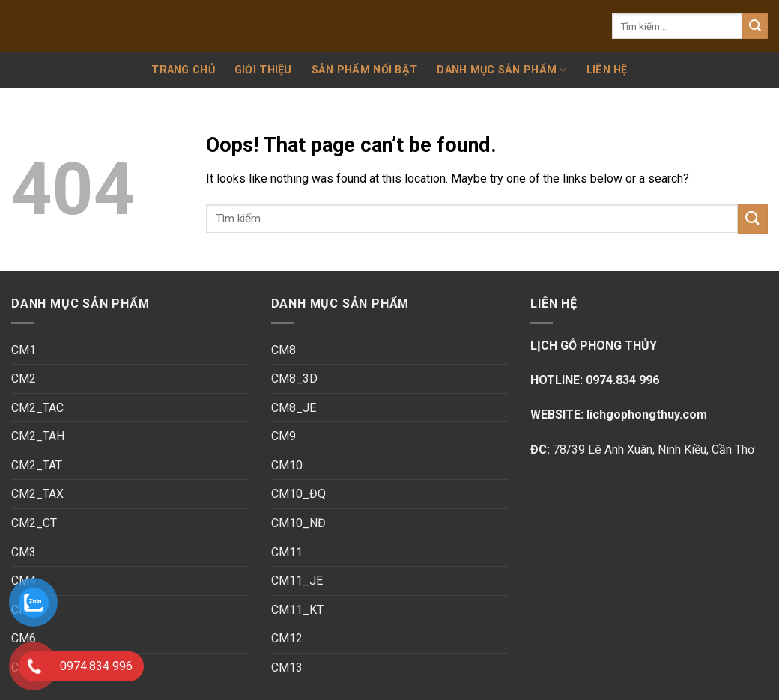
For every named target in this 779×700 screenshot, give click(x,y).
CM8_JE (294, 408)
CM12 (287, 638)
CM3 (24, 552)
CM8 (284, 350)
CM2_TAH (38, 436)
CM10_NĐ (298, 523)
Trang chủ (183, 70)
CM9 (284, 436)
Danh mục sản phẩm (501, 70)
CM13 (287, 667)
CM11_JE (297, 581)
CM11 (287, 552)
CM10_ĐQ (298, 494)
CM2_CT (34, 523)
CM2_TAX (37, 494)
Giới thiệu (263, 70)
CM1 (24, 350)
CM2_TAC (37, 408)
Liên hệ (607, 70)
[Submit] (755, 26)
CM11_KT (297, 610)
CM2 (24, 378)
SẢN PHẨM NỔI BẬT (365, 70)
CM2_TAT (37, 465)
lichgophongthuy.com (645, 414)
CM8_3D (294, 378)
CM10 (287, 465)
